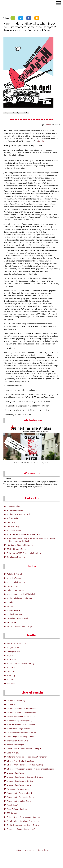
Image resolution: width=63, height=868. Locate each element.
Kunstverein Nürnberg (16, 582)
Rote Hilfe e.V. (13, 805)
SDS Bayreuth (13, 813)
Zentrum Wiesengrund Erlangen (20, 626)
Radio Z (10, 606)
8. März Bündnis (13, 506)
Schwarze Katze (13, 610)
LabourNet (11, 671)
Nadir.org (11, 676)
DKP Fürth (11, 522)
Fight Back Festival (14, 574)
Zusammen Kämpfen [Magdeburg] (21, 829)
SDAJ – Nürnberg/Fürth (16, 549)
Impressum (29, 850)
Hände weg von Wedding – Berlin (20, 737)
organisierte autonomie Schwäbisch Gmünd (25, 777)
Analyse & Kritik (13, 647)
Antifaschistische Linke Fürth (19, 514)
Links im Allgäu (13, 753)
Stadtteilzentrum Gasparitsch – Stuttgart (24, 825)
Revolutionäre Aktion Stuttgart (19, 793)
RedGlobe (11, 684)
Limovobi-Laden (13, 586)
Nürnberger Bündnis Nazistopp (20, 545)
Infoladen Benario (14, 530)
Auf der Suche (13, 518)
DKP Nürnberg (13, 526)
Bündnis (42, 141)
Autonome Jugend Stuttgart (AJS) (20, 721)
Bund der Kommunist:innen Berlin (21, 725)
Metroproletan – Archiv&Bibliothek (21, 594)
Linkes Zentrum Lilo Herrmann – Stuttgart (24, 749)
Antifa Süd (11, 705)
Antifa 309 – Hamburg (16, 701)
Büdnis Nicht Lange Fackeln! (18, 729)
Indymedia (11, 655)
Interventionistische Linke (17, 741)
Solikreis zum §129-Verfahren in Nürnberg (24, 553)
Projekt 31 (11, 602)
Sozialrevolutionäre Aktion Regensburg (23, 821)
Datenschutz (43, 850)
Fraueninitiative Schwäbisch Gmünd (22, 733)
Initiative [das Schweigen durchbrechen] (23, 534)
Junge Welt (11, 667)
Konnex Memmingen (15, 745)
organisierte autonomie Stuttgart (21, 781)
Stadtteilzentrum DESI (16, 614)
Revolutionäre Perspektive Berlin (20, 797)
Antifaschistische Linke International (22, 709)
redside (48, 125)
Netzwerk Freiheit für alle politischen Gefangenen (27, 757)
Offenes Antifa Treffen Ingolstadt (20, 761)
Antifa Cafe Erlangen (15, 510)
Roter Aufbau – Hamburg (17, 809)
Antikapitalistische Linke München (21, 717)
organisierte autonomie (17, 773)
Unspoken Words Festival (17, 618)
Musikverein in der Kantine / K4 (20, 598)
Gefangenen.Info (14, 651)
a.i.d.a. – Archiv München (17, 643)
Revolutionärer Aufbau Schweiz (20, 801)
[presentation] (6, 445)
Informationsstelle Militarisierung (21, 664)
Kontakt (18, 850)
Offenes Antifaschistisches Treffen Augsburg (25, 765)
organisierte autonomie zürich (19, 785)
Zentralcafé (12, 622)
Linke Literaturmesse (16, 590)
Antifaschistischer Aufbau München (21, 713)
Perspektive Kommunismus (18, 789)
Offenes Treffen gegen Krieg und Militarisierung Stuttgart (30, 769)
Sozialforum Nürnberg (16, 557)
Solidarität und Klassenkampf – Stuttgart (23, 817)
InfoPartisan (12, 659)
